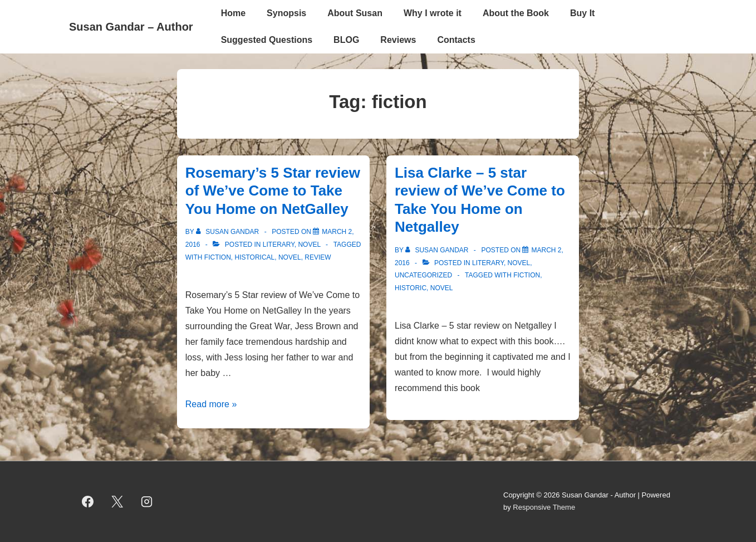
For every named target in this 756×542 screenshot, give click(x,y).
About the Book (516, 13)
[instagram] (147, 501)
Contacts (456, 40)
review (318, 257)
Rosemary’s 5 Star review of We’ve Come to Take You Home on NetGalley (273, 191)
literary (279, 245)
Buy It (582, 13)
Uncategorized (423, 275)
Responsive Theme (544, 507)
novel (309, 245)
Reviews (398, 40)
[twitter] (117, 501)
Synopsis (286, 13)
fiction (218, 257)
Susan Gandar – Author (131, 27)
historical (254, 257)
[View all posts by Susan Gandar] (229, 232)
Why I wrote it (433, 13)
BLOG (346, 40)
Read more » (211, 404)
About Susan (355, 13)
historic (411, 288)
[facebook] (88, 501)
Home (233, 13)
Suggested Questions (267, 40)
